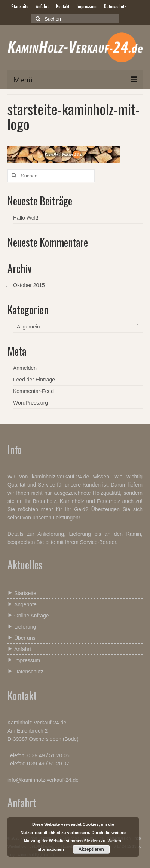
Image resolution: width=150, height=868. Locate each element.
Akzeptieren (91, 849)
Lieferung (22, 627)
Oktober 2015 (29, 285)
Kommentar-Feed (33, 391)
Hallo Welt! (26, 218)
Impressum (24, 660)
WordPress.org (30, 403)
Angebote (22, 604)
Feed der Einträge (34, 380)
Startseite (22, 593)
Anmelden (25, 368)
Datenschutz (25, 671)
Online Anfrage (28, 615)
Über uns (22, 638)
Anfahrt (19, 649)
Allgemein (28, 327)
